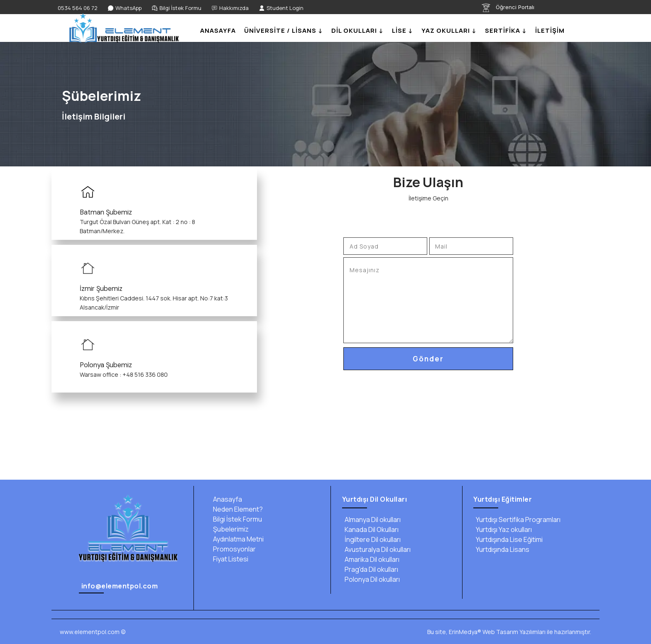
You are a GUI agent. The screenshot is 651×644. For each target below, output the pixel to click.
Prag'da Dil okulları (370, 569)
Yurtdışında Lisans (501, 549)
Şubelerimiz (230, 529)
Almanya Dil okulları (371, 520)
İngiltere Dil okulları (371, 539)
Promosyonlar (233, 549)
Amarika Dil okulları (371, 559)
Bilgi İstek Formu (236, 519)
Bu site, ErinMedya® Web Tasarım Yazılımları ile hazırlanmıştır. (509, 632)
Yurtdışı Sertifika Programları (517, 520)
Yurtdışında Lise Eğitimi (508, 539)
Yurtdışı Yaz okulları (503, 529)
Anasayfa (226, 499)
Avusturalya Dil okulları (376, 549)
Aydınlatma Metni (237, 539)
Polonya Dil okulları (371, 579)
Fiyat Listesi (229, 559)
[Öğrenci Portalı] (519, 8)
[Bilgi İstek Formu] (177, 8)
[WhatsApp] (125, 8)
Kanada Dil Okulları (370, 529)
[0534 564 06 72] (77, 8)
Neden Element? (237, 509)
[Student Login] (281, 8)
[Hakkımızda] (230, 8)
